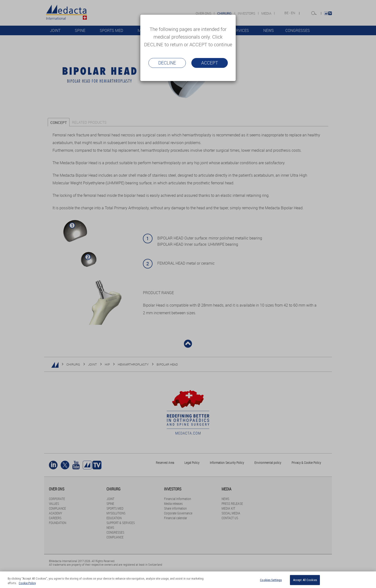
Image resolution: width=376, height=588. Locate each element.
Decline (167, 63)
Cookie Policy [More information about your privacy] (27, 583)
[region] (188, 580)
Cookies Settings (271, 580)
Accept (210, 63)
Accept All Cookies (305, 580)
